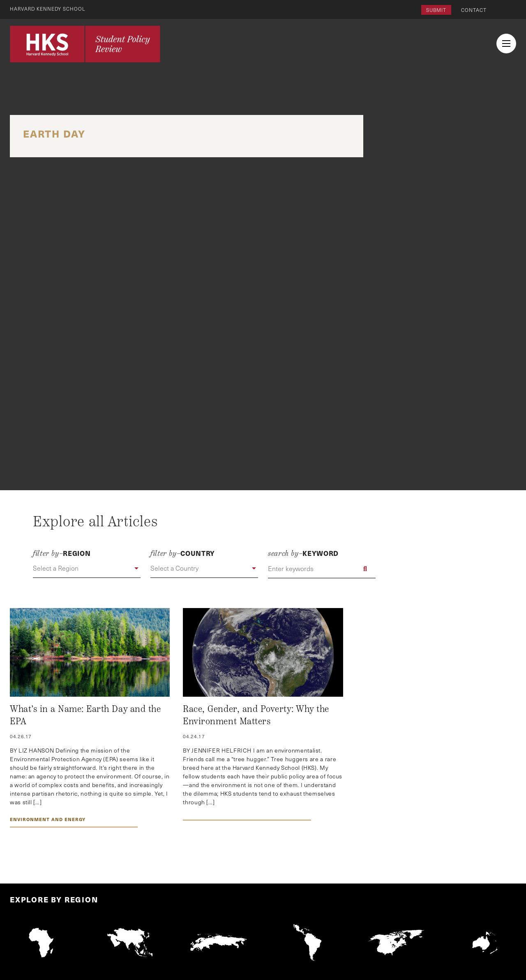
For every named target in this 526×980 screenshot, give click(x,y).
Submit (436, 10)
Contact (474, 10)
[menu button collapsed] (506, 44)
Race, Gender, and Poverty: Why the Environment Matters (256, 715)
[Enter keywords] (322, 569)
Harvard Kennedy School (48, 9)
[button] (87, 569)
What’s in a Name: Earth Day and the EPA (85, 715)
